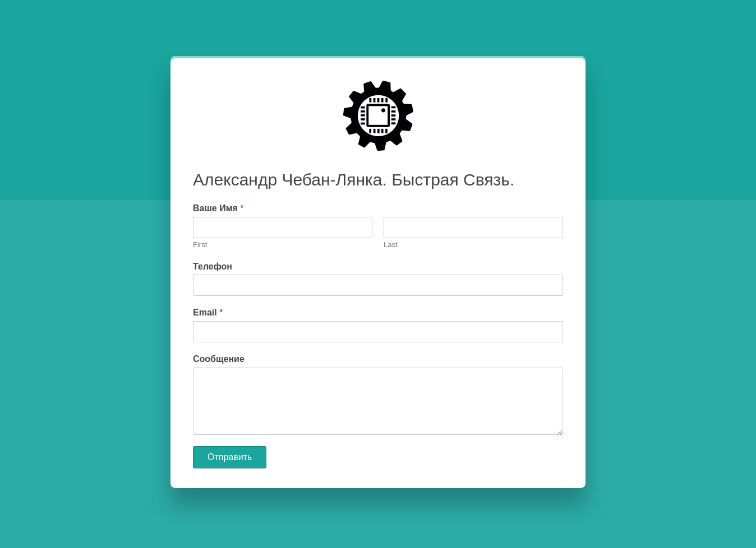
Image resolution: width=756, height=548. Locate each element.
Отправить (230, 457)
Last (391, 245)
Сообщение (219, 359)
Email (208, 312)
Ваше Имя (218, 208)
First (200, 245)
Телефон (213, 266)
